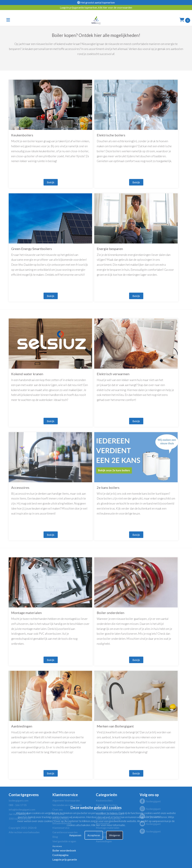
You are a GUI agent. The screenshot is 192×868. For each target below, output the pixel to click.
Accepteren (94, 835)
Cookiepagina (60, 855)
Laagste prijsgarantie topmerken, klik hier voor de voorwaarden (96, 7)
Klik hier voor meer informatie (108, 825)
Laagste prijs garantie (65, 859)
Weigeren (115, 835)
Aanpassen (75, 835)
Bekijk (51, 182)
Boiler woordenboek (64, 850)
